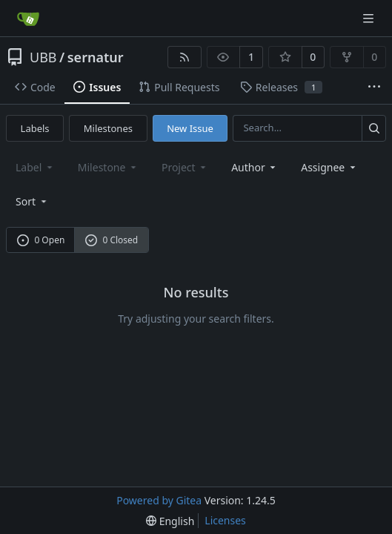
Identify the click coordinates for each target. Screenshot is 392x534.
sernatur (96, 57)
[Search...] (374, 128)
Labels (35, 128)
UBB (43, 57)
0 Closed (112, 240)
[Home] (28, 19)
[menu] (32, 201)
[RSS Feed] (185, 57)
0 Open (41, 240)
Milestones (108, 128)
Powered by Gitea (159, 500)
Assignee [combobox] (329, 167)
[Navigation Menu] (370, 18)
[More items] (374, 88)
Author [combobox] (255, 167)
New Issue (190, 128)
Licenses (225, 520)
